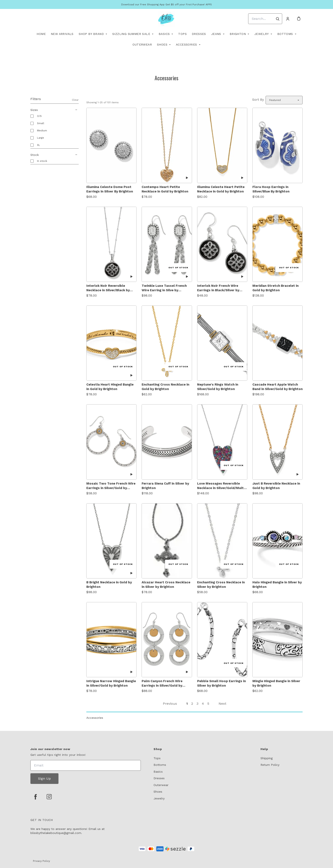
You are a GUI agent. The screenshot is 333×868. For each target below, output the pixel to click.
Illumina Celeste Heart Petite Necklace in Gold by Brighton (221, 189)
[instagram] (49, 797)
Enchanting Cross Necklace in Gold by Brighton (165, 387)
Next (222, 704)
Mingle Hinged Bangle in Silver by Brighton (276, 683)
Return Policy (270, 765)
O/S (39, 116)
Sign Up (44, 778)
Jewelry (262, 34)
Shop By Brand (91, 34)
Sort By (258, 100)
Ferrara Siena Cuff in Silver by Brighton (165, 486)
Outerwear (142, 44)
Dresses (199, 34)
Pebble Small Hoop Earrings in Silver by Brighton (221, 683)
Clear (75, 100)
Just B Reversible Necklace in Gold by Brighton (276, 486)
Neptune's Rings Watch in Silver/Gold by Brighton (218, 387)
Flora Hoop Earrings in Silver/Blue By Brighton (271, 189)
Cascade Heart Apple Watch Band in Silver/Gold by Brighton (277, 387)
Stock (55, 155)
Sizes (55, 110)
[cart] (299, 19)
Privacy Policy (41, 861)
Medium (42, 131)
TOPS (182, 34)
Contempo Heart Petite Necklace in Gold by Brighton (165, 189)
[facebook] (36, 797)
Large (41, 138)
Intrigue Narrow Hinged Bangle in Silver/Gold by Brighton (111, 683)
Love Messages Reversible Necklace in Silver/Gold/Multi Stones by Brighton (221, 486)
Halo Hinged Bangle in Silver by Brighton (277, 585)
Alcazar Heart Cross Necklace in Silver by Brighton (166, 585)
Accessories (186, 44)
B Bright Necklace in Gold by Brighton (109, 585)
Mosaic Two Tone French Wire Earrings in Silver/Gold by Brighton (111, 486)
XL (38, 145)
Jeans (216, 34)
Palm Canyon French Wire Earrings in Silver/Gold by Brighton (162, 684)
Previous (170, 704)
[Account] (288, 19)
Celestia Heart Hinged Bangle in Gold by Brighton (110, 387)
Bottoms (285, 34)
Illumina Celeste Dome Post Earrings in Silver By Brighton (110, 189)
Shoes (162, 44)
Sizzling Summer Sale (131, 34)
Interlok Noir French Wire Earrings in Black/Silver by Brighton (218, 288)
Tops (157, 758)
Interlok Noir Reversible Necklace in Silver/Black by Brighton (108, 288)
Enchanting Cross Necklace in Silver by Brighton (221, 585)
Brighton (238, 34)
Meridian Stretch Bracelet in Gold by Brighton (275, 288)
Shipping (267, 758)
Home (41, 34)
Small (41, 123)
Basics (164, 34)
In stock (42, 161)
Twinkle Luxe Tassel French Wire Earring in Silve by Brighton (164, 288)
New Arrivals (62, 34)
